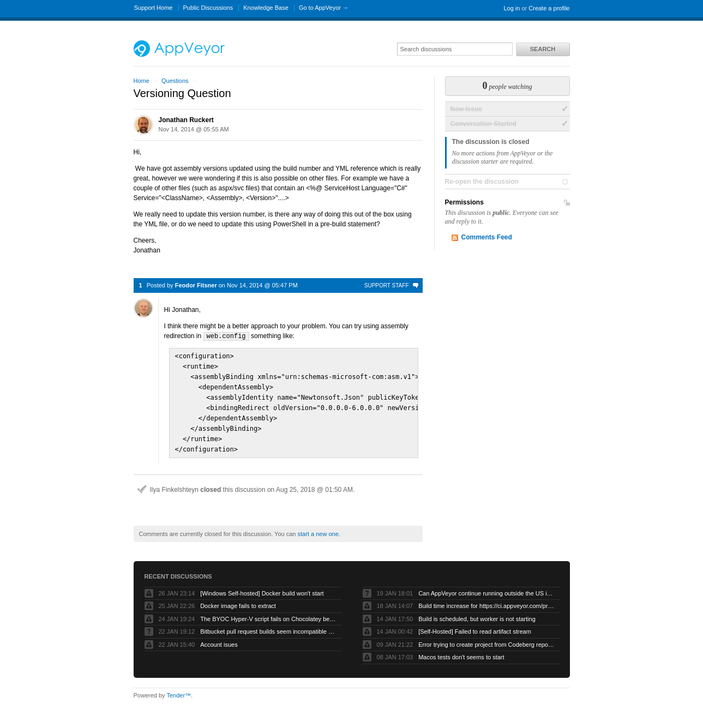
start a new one (318, 528)
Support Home (154, 8)
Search (543, 49)
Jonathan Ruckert (186, 120)
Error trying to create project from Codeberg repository (486, 639)
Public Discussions (208, 8)
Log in (512, 8)
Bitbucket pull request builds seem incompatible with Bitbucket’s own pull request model (268, 625)
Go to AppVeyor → (324, 8)
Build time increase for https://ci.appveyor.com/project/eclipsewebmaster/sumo (486, 600)
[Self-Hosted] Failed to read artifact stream (475, 625)
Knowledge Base (266, 8)
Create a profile (549, 8)
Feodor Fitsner (196, 285)
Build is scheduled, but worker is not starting (477, 613)
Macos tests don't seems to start (461, 651)
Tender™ (179, 689)
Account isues (219, 639)
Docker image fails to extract (238, 600)
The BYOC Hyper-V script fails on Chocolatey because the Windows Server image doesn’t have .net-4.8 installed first (268, 613)
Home (142, 81)
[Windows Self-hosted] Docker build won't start (262, 587)
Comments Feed (487, 237)
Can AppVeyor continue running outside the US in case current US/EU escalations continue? (486, 587)
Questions (175, 81)
